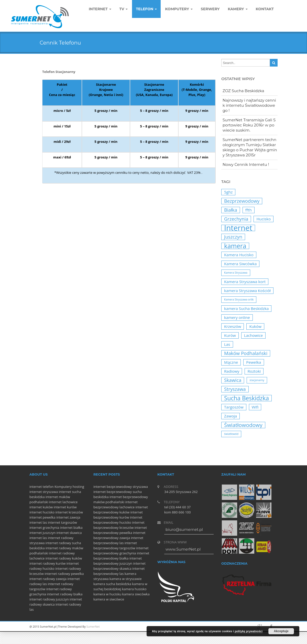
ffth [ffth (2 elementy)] (249, 210)
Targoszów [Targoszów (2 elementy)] (234, 407)
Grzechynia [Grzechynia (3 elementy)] (236, 219)
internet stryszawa (44, 492)
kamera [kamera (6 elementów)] (235, 246)
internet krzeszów (69, 512)
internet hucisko (42, 512)
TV (124, 9)
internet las (38, 522)
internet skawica (69, 533)
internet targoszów (62, 522)
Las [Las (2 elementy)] (227, 344)
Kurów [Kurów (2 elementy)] (230, 335)
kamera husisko (134, 589)
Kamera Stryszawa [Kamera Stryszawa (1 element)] (236, 273)
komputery (179, 9)
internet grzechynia (44, 528)
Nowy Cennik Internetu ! (246, 164)
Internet (100, 9)
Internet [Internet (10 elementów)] (238, 228)
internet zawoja (68, 517)
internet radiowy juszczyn (49, 599)
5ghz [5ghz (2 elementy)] (228, 192)
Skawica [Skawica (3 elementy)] (233, 380)
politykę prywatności (249, 631)
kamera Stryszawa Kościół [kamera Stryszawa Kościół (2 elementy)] (247, 291)
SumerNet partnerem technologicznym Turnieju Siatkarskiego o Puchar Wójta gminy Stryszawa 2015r (250, 147)
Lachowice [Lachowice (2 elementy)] (254, 335)
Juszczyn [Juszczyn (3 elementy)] (233, 237)
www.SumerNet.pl (183, 549)
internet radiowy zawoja (48, 579)
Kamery (238, 9)
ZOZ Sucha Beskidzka (243, 91)
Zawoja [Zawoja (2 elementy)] (231, 416)
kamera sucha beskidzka (112, 584)
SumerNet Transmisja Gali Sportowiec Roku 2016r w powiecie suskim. (249, 125)
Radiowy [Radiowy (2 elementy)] (232, 371)
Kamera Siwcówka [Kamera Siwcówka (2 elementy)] (240, 264)
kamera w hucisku (107, 594)
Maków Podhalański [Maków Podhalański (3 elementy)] (246, 353)
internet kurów (65, 507)
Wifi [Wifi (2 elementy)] (255, 407)
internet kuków (41, 507)
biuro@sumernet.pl (184, 529)
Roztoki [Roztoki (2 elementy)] (254, 371)
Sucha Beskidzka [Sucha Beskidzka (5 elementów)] (246, 398)
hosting (78, 487)
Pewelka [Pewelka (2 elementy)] (254, 362)
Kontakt (265, 9)
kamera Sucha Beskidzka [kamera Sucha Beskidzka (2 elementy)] (246, 308)
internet (36, 487)
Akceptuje (281, 631)
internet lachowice (63, 502)
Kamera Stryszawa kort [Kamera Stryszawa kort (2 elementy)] (245, 282)
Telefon (146, 9)
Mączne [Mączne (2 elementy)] (231, 362)
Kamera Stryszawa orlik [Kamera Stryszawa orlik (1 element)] (239, 299)
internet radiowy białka (65, 594)
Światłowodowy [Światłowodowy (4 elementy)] (243, 425)
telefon (48, 487)
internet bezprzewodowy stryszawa (121, 487)
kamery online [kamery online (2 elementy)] (237, 317)
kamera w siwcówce (109, 599)
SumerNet (93, 626)
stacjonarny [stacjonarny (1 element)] (257, 380)
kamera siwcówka (136, 594)
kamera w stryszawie (126, 579)
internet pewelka (42, 517)
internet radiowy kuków (64, 558)
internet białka (71, 528)
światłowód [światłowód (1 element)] (231, 434)
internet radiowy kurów (47, 563)
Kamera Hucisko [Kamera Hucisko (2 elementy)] (239, 255)
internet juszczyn (42, 533)
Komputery (63, 487)
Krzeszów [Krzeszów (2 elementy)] (233, 326)
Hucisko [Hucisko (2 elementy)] (264, 219)
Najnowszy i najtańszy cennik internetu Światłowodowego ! (249, 105)
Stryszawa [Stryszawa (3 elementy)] (235, 389)
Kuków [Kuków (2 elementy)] (255, 326)
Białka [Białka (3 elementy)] (231, 210)
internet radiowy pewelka (64, 574)
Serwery (210, 9)
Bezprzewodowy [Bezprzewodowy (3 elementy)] (242, 201)
